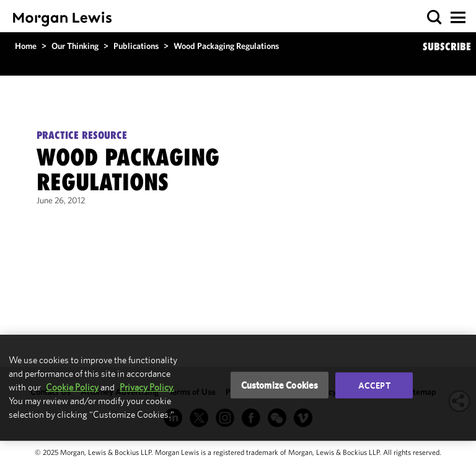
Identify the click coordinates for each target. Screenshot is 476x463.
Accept (374, 385)
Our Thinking (75, 46)
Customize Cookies (280, 385)
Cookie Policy (72, 387)
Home (26, 46)
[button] (435, 18)
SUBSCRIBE (447, 46)
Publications (136, 46)
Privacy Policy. (147, 387)
